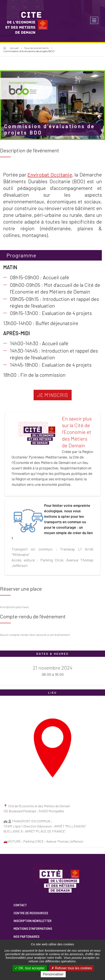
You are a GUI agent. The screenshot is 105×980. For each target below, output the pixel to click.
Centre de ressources (31, 913)
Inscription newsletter (33, 921)
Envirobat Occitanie (50, 175)
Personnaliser (53, 974)
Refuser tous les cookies (72, 968)
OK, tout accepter (30, 968)
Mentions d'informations (33, 929)
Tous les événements (36, 48)
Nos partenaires (27, 937)
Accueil (14, 48)
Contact (20, 905)
